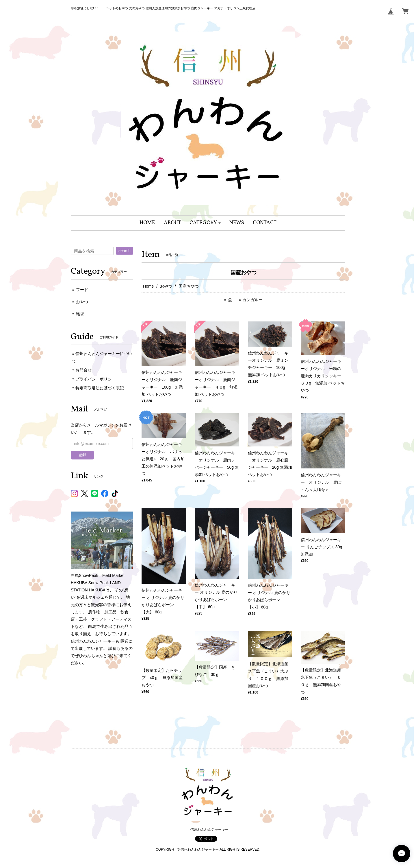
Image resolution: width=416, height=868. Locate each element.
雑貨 (80, 314)
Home (148, 286)
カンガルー (252, 300)
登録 (82, 455)
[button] (205, 223)
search (125, 251)
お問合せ (83, 370)
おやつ (166, 286)
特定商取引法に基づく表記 (100, 388)
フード (82, 290)
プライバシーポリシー (96, 379)
